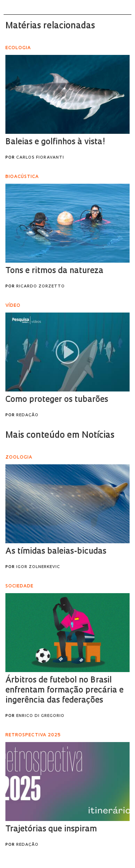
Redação (27, 415)
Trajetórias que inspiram (51, 829)
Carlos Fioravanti (40, 158)
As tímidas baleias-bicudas (56, 552)
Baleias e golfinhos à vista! (55, 142)
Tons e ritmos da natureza (54, 271)
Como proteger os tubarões (57, 400)
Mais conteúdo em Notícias (60, 436)
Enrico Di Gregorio (40, 716)
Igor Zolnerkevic (38, 567)
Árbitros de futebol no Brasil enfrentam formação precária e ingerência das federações (64, 691)
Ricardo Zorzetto (40, 287)
